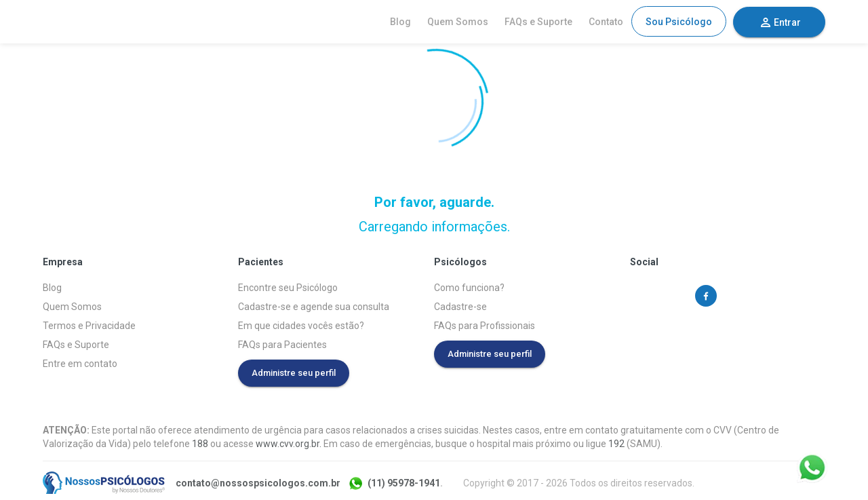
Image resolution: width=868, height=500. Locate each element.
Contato (606, 22)
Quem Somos (458, 22)
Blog (400, 22)
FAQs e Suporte (538, 22)
